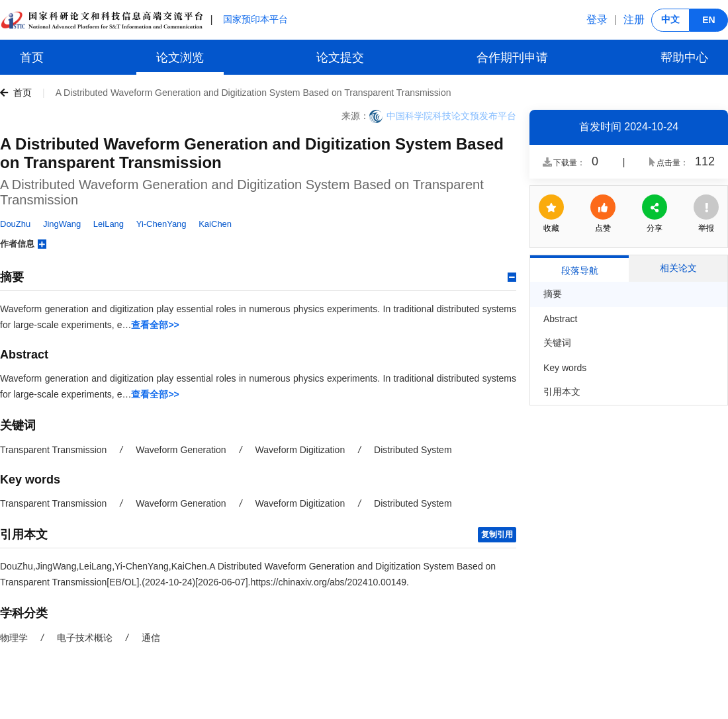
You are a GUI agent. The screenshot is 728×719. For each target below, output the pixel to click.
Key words (565, 368)
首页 (32, 58)
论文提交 (340, 58)
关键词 (557, 343)
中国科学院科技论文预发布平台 (451, 116)
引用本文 (562, 392)
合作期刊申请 (512, 58)
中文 (670, 19)
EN (708, 20)
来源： (355, 116)
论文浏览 (180, 58)
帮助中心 (684, 58)
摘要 (553, 294)
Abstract (560, 319)
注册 (634, 20)
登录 (597, 20)
